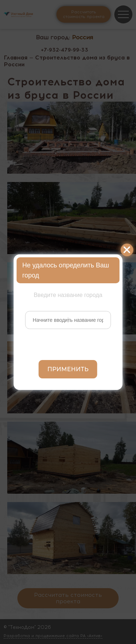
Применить (68, 369)
